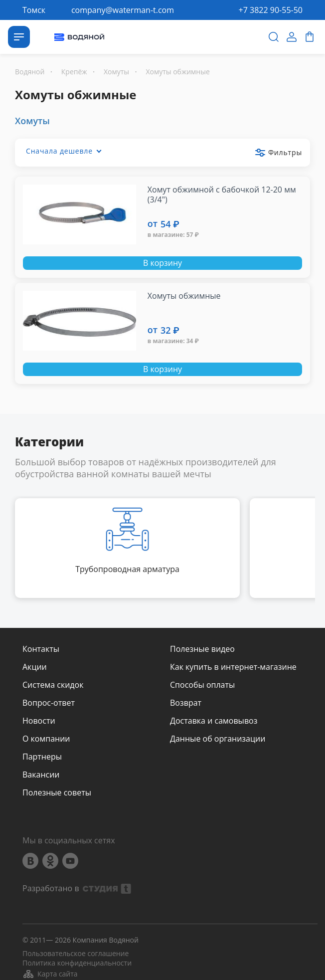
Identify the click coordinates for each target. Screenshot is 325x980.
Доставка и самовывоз (214, 721)
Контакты (41, 649)
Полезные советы (57, 792)
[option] (127, 548)
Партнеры (42, 757)
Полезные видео (202, 649)
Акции (35, 667)
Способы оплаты (202, 685)
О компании (46, 739)
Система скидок (53, 685)
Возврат (186, 703)
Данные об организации (218, 739)
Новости (39, 721)
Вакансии (41, 775)
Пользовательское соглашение (76, 954)
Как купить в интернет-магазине (233, 667)
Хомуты (32, 121)
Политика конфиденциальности (77, 963)
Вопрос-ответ (49, 703)
